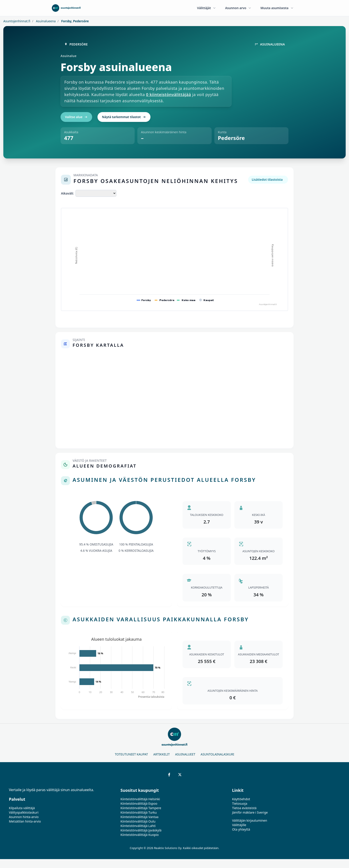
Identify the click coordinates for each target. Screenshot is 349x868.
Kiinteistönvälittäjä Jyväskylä (141, 830)
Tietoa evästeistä (244, 808)
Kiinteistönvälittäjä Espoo (139, 803)
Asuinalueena (46, 21)
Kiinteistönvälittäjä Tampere (141, 808)
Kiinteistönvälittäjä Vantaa (139, 817)
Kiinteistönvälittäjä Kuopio (140, 835)
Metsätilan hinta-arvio (25, 821)
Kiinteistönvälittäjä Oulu (138, 821)
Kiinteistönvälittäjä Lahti (138, 826)
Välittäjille (239, 825)
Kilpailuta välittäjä (22, 808)
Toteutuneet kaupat (131, 754)
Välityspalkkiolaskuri (24, 812)
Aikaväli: (67, 193)
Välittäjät (207, 8)
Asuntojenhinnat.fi (17, 21)
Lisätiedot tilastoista (267, 180)
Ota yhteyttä (241, 829)
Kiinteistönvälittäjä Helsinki (140, 799)
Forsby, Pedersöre (75, 21)
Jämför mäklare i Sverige (250, 812)
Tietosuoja (240, 803)
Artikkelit (162, 754)
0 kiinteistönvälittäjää (168, 94)
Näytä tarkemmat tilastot (124, 117)
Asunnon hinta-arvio (24, 817)
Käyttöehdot (241, 799)
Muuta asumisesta (277, 8)
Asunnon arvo (238, 8)
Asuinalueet (185, 754)
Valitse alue (76, 117)
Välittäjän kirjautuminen (250, 820)
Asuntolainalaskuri (217, 754)
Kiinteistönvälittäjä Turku (139, 812)
